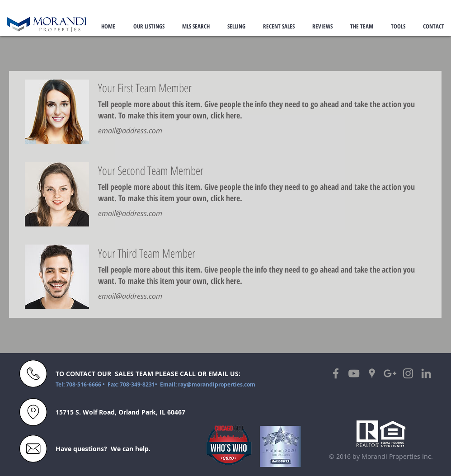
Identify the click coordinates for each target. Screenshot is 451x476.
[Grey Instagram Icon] (408, 373)
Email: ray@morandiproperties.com (208, 384)
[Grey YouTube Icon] (354, 373)
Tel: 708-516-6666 (79, 384)
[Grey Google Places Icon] (372, 373)
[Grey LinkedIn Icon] (426, 373)
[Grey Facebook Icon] (336, 373)
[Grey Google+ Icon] (390, 373)
